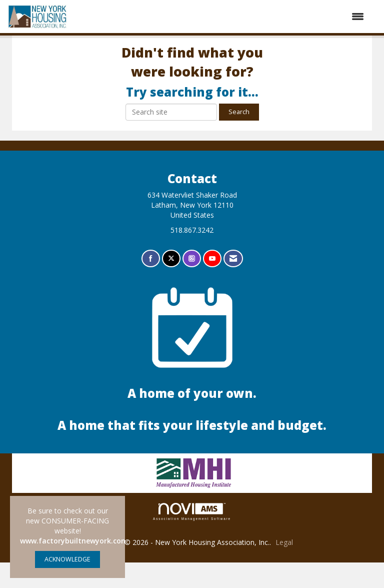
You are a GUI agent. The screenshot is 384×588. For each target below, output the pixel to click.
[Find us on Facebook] (151, 284)
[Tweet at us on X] (171, 284)
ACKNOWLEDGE (67, 559)
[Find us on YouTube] (212, 284)
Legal (284, 568)
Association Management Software (192, 537)
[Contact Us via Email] (233, 284)
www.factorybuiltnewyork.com (74, 541)
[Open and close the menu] (221, 17)
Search (239, 137)
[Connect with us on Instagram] (192, 284)
